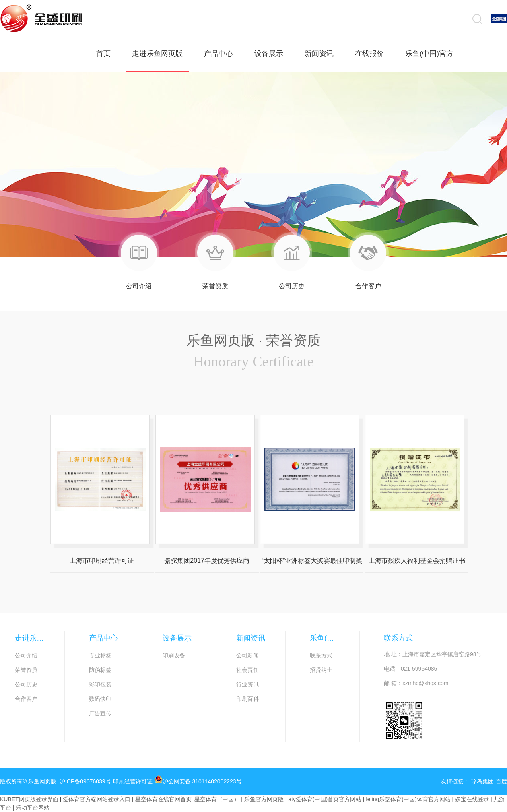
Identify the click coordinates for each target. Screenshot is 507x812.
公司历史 (26, 684)
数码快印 (100, 699)
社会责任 (247, 670)
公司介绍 (26, 655)
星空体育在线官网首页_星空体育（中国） (188, 799)
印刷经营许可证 (133, 781)
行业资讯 (247, 684)
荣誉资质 (26, 670)
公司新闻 (247, 655)
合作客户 (26, 699)
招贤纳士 (321, 670)
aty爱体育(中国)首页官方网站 (325, 799)
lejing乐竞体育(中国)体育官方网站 (408, 799)
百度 (501, 781)
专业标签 (100, 655)
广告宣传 (100, 713)
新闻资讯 (319, 54)
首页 (103, 54)
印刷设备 (174, 655)
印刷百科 (247, 699)
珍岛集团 (482, 781)
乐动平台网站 (33, 808)
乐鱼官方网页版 (264, 799)
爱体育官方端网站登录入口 (97, 799)
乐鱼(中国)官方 (429, 54)
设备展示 (269, 54)
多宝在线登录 (472, 799)
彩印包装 (100, 684)
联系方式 (321, 655)
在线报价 (369, 54)
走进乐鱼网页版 (157, 61)
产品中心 (218, 54)
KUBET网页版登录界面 (29, 799)
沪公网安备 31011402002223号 (198, 780)
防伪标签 (100, 670)
